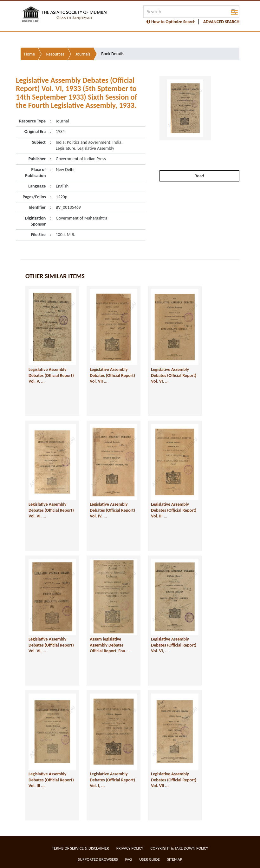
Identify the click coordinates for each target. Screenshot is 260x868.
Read (199, 176)
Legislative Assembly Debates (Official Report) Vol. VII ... (112, 375)
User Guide (149, 859)
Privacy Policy (130, 848)
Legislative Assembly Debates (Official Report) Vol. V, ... (51, 375)
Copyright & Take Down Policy (179, 848)
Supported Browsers (98, 859)
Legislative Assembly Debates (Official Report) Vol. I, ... (112, 780)
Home (29, 54)
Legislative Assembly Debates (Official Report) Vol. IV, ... (112, 510)
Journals (83, 54)
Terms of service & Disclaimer (81, 848)
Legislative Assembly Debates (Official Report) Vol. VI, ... (174, 375)
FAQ (129, 859)
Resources (55, 54)
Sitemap (175, 859)
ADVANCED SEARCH (221, 22)
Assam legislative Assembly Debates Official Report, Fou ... (110, 645)
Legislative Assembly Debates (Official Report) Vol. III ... (174, 510)
